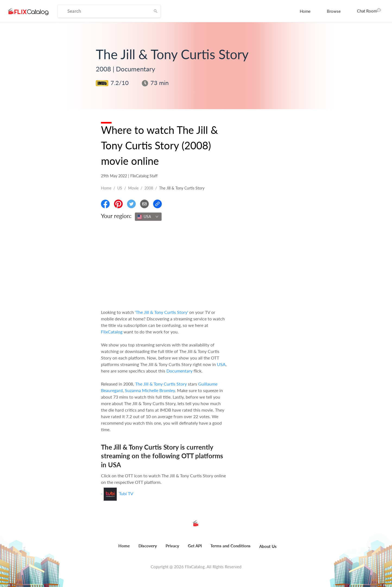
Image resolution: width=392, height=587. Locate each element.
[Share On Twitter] (131, 204)
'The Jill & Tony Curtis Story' (162, 312)
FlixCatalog (112, 332)
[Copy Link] (157, 204)
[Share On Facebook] (105, 204)
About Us (268, 546)
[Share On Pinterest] (118, 204)
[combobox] (148, 217)
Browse (334, 11)
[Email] (144, 204)
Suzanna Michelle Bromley (150, 390)
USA (221, 364)
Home (305, 11)
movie (133, 188)
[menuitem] (305, 11)
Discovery (148, 546)
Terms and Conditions (230, 546)
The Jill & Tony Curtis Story (161, 384)
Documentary (179, 371)
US (120, 188)
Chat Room (369, 11)
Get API (195, 546)
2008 (149, 188)
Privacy (172, 546)
